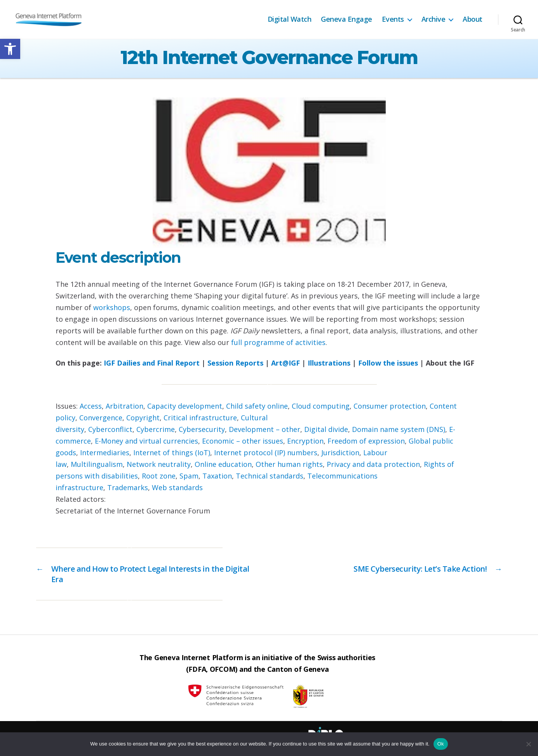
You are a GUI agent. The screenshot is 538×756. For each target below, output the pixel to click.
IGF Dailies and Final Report (152, 363)
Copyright (143, 418)
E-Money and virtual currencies (146, 441)
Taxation (217, 476)
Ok (441, 744)
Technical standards (270, 476)
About (473, 19)
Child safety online (257, 406)
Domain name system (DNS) (399, 429)
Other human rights (289, 464)
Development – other (265, 429)
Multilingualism (97, 464)
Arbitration (124, 406)
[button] (10, 49)
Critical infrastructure (200, 418)
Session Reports (235, 363)
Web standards (177, 487)
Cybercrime (156, 429)
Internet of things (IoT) (172, 453)
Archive (434, 19)
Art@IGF (286, 363)
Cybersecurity (202, 429)
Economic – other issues (243, 441)
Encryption (305, 441)
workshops (112, 307)
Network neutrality (159, 464)
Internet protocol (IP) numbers (266, 453)
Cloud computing (321, 406)
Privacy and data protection (373, 464)
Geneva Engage (346, 19)
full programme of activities (278, 342)
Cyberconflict (110, 429)
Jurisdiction (340, 453)
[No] (528, 744)
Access (91, 406)
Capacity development (185, 406)
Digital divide (326, 429)
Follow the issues (388, 363)
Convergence (101, 418)
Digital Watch (290, 19)
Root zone (159, 476)
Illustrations (329, 363)
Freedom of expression (366, 441)
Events (393, 19)
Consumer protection (390, 406)
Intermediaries (105, 453)
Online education (223, 464)
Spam (189, 476)
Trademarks (128, 487)
